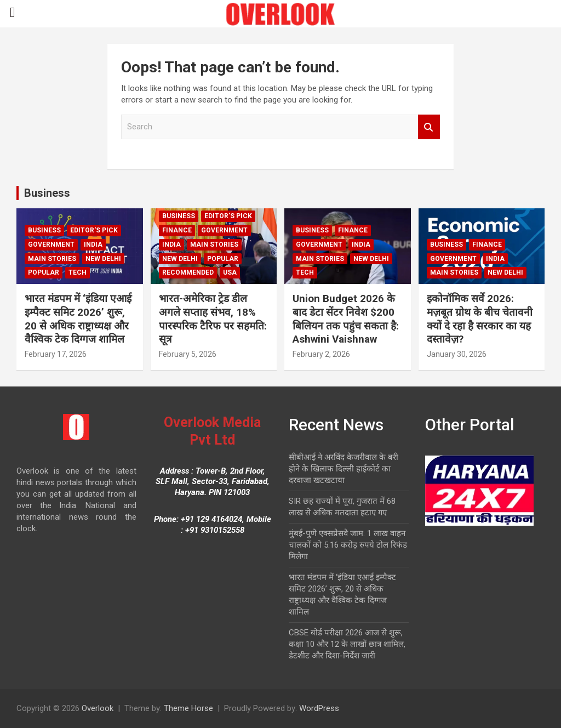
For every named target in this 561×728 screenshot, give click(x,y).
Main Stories (52, 259)
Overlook (98, 708)
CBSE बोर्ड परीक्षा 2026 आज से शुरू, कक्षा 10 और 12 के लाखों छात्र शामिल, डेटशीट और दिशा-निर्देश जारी (347, 644)
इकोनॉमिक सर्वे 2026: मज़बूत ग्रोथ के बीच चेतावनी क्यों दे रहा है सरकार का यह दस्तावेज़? (480, 319)
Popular (44, 272)
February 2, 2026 (321, 354)
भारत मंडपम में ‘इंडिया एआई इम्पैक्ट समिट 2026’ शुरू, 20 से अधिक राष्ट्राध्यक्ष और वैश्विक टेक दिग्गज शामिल (78, 319)
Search (429, 127)
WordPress (319, 708)
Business (47, 193)
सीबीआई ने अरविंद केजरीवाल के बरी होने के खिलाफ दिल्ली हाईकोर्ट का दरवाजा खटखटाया (344, 469)
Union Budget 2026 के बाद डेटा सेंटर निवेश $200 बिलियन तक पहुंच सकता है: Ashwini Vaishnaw (346, 319)
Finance (177, 230)
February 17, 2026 (56, 354)
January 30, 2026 (457, 354)
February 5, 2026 (188, 354)
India (93, 244)
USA (230, 272)
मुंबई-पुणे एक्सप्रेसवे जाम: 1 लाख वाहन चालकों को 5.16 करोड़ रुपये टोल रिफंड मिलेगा (348, 545)
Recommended (188, 272)
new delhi (103, 259)
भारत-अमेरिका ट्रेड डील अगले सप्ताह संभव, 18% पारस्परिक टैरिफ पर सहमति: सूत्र (213, 319)
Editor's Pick (94, 230)
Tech (78, 272)
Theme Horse (188, 708)
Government (51, 244)
